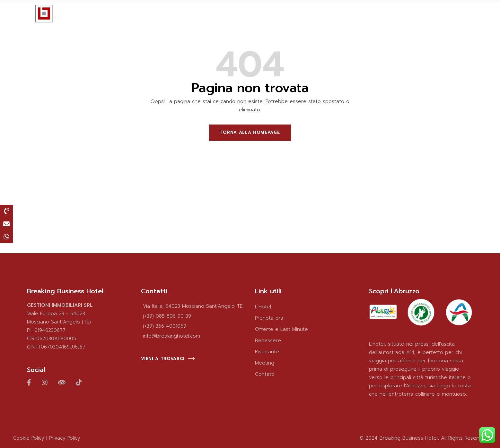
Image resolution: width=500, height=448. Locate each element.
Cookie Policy (29, 438)
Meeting (265, 363)
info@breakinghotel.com (171, 336)
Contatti (265, 374)
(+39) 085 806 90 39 (167, 316)
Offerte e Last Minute (281, 329)
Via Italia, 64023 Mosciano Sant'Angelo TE (193, 306)
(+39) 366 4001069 (165, 326)
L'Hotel (263, 307)
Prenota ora (269, 318)
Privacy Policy (65, 438)
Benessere (268, 340)
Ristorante (267, 352)
